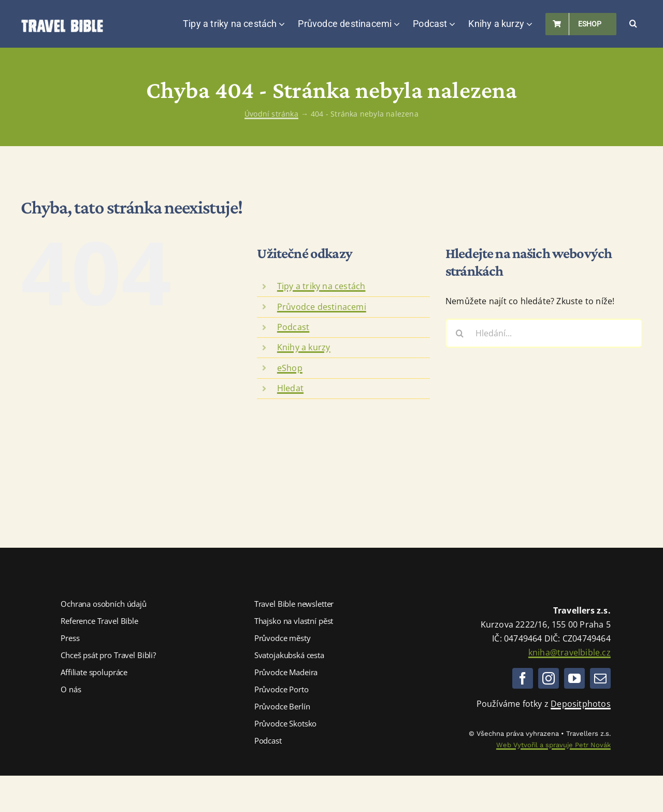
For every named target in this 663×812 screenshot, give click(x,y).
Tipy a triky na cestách (321, 286)
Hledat (290, 388)
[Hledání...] (544, 333)
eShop (290, 368)
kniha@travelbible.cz (570, 652)
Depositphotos (581, 704)
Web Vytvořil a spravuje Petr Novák (553, 745)
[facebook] (523, 678)
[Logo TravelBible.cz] (62, 23)
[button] (633, 24)
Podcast (293, 327)
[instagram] (549, 678)
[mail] (600, 678)
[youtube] (574, 678)
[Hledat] (460, 333)
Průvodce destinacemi (322, 307)
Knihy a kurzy (304, 347)
